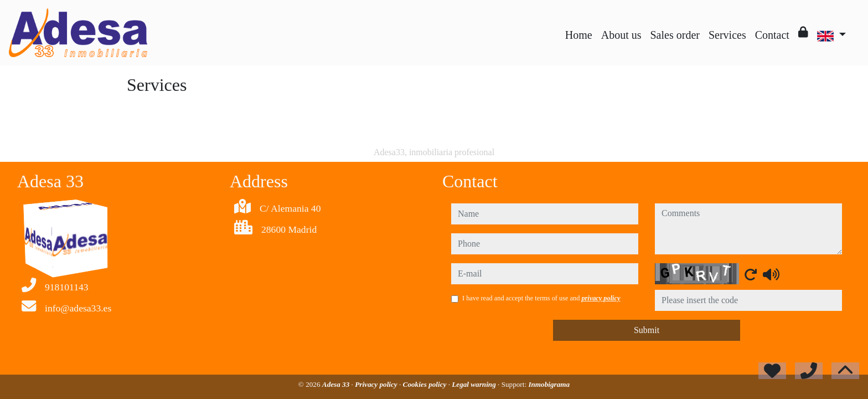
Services (727, 35)
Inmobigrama (549, 384)
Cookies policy (426, 384)
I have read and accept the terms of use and (541, 298)
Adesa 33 (337, 384)
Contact (772, 35)
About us (621, 35)
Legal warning (475, 384)
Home (579, 35)
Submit (647, 330)
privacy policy (601, 298)
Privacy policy (377, 384)
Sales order (675, 35)
